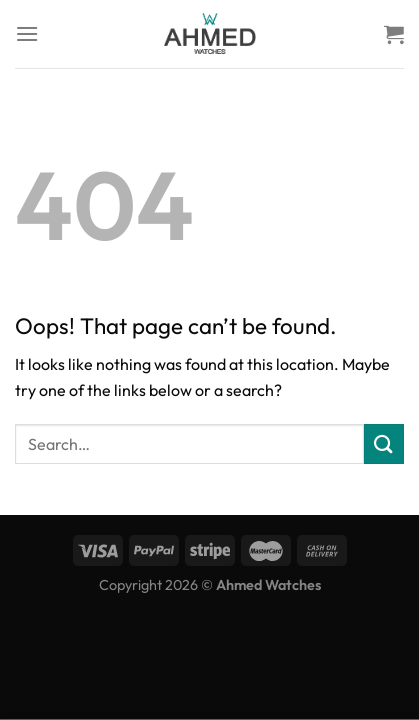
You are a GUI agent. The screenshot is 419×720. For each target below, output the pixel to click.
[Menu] (27, 33)
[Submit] (384, 443)
